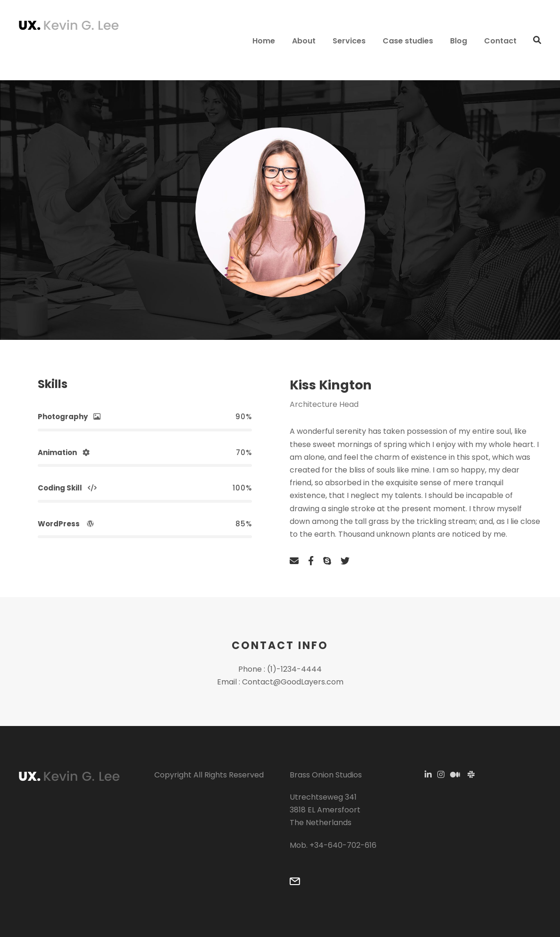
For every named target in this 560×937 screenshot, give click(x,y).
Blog (459, 41)
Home (264, 41)
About (304, 41)
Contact (500, 41)
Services (349, 41)
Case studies (408, 41)
